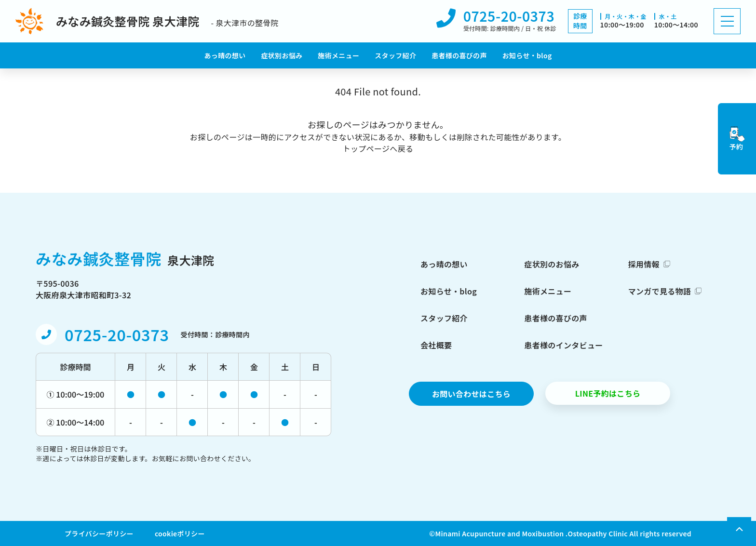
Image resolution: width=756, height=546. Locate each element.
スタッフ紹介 (395, 55)
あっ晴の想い (225, 55)
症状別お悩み (282, 55)
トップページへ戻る (378, 148)
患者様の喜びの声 (459, 55)
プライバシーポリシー (99, 533)
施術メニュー (338, 55)
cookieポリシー (180, 533)
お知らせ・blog (527, 55)
